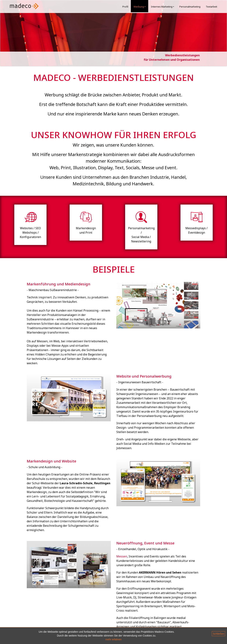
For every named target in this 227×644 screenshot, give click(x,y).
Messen (122, 556)
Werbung (140, 6)
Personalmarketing (190, 7)
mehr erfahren (114, 639)
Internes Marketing (163, 6)
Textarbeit (211, 7)
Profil (125, 7)
